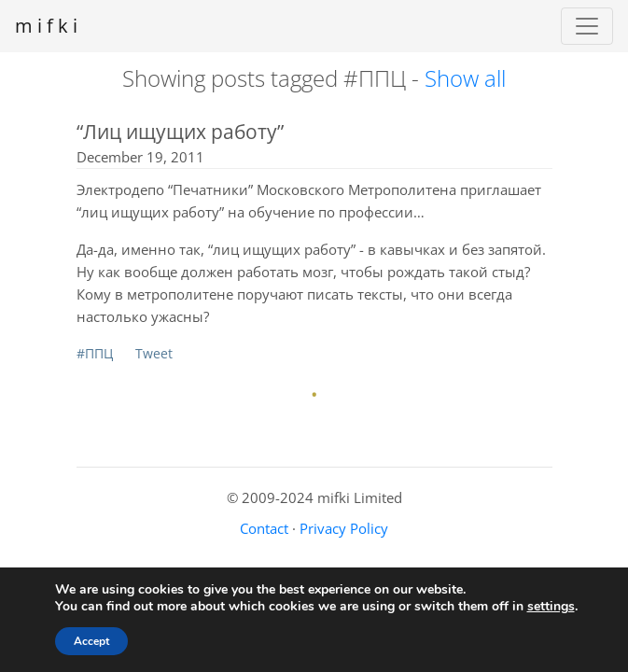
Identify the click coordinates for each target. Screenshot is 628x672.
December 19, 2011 (140, 157)
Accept (91, 641)
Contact (264, 528)
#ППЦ (95, 353)
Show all (465, 78)
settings (551, 607)
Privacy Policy (344, 528)
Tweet (154, 353)
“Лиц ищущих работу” (180, 132)
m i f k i (46, 26)
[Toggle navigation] (587, 26)
